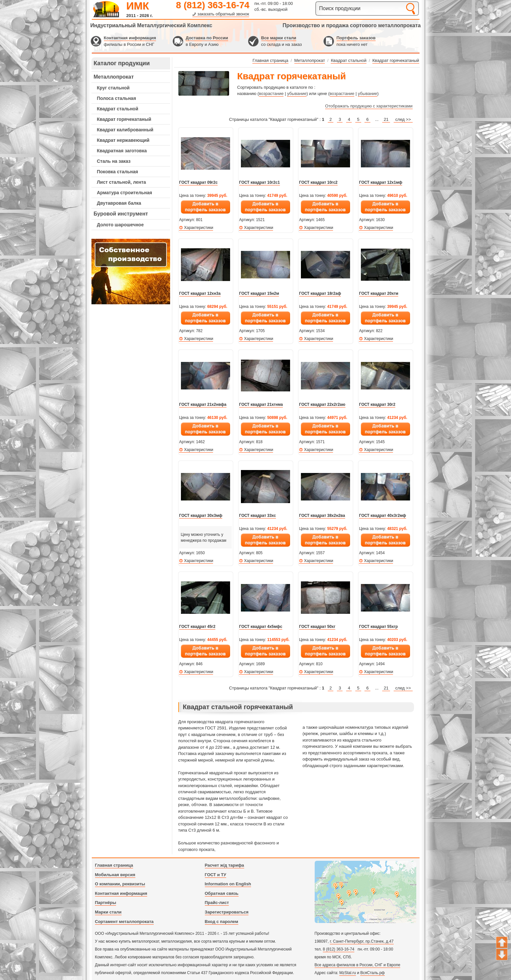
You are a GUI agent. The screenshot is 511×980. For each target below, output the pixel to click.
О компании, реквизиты (120, 884)
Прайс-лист (217, 903)
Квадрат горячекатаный (124, 119)
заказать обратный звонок (223, 14)
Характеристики (199, 228)
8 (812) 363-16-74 (213, 5)
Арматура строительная (125, 193)
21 (386, 119)
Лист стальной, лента (122, 182)
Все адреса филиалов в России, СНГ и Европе (358, 965)
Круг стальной (113, 88)
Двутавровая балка (119, 203)
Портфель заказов (356, 38)
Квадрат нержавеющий (123, 140)
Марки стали (108, 912)
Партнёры (106, 903)
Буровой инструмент (121, 214)
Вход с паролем (222, 922)
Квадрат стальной (118, 109)
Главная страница (114, 865)
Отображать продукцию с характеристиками (369, 106)
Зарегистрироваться (227, 912)
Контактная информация (130, 38)
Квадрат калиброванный (125, 130)
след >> (403, 119)
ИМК (138, 6)
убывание (297, 94)
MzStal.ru (348, 973)
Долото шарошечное (120, 225)
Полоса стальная (117, 98)
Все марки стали (279, 38)
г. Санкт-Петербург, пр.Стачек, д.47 (362, 941)
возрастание (271, 94)
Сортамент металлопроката (124, 922)
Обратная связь (222, 893)
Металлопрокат (114, 77)
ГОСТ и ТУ (216, 875)
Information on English (228, 884)
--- (131, 272)
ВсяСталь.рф (372, 973)
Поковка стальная (118, 172)
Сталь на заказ (114, 161)
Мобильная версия (115, 875)
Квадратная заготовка (122, 151)
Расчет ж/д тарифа (225, 865)
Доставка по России (207, 38)
